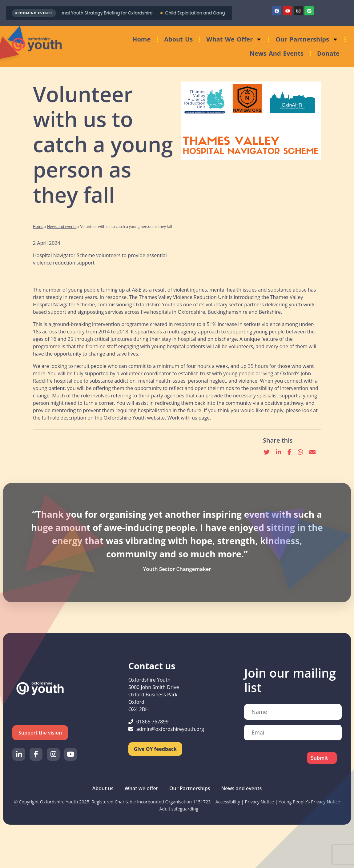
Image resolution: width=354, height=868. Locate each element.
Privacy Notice (259, 802)
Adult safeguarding (179, 809)
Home (141, 39)
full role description (64, 418)
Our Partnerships (307, 39)
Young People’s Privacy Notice (309, 802)
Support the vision (40, 733)
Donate (328, 53)
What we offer (234, 39)
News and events (277, 53)
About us (178, 39)
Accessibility (228, 802)
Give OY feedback (155, 749)
